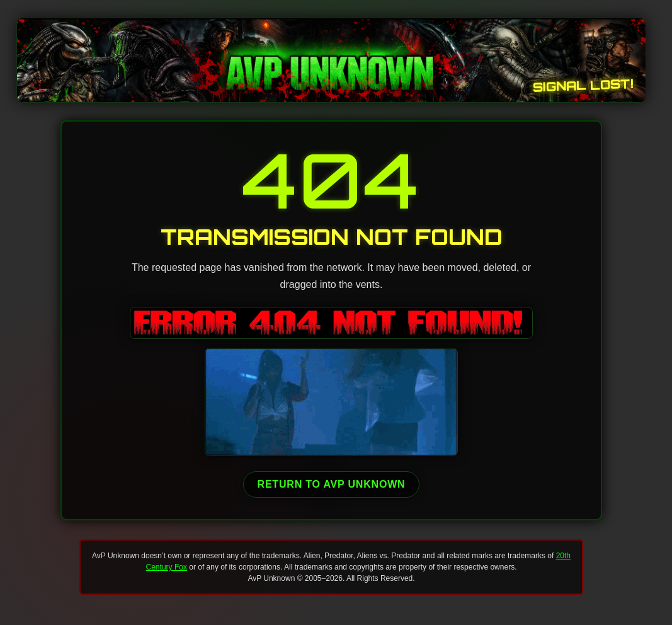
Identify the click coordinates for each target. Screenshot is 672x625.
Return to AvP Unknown (332, 484)
